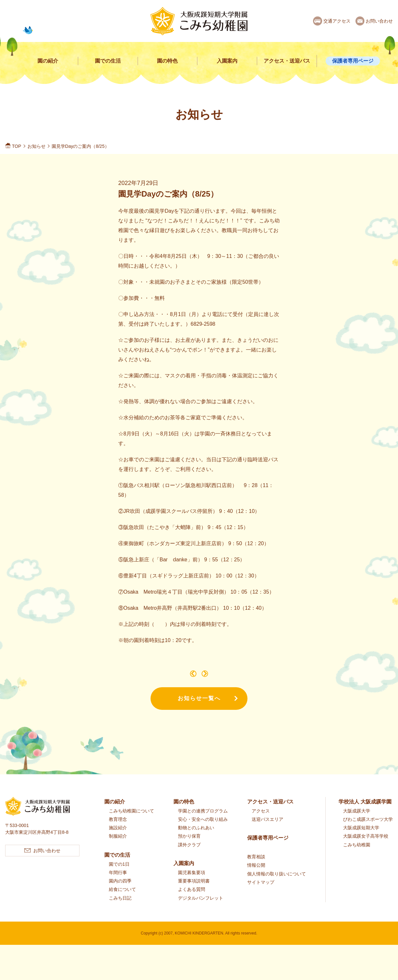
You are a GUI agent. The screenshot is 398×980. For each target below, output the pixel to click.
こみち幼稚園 (357, 854)
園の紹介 (48, 61)
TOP (17, 146)
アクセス (261, 821)
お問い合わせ (379, 21)
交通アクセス (337, 21)
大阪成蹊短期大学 (361, 837)
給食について (122, 899)
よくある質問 (192, 899)
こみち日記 (120, 908)
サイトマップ (261, 892)
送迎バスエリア (267, 829)
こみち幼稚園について (131, 821)
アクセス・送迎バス (287, 61)
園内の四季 (120, 891)
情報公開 (256, 875)
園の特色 (167, 61)
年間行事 (118, 882)
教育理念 (118, 829)
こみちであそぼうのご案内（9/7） (187, 678)
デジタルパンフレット (201, 908)
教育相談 (256, 866)
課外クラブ (189, 854)
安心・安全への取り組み (203, 829)
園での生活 (108, 61)
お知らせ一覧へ (199, 708)
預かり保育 (189, 846)
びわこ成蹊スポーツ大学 (368, 829)
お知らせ (37, 146)
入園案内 (227, 61)
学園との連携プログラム (203, 821)
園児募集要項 (192, 882)
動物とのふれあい (196, 837)
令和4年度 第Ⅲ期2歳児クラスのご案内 (211, 678)
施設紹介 (118, 837)
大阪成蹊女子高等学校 (366, 846)
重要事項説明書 (194, 891)
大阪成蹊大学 (357, 821)
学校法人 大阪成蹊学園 (365, 811)
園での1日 (119, 874)
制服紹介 (118, 846)
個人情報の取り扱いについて (277, 883)
